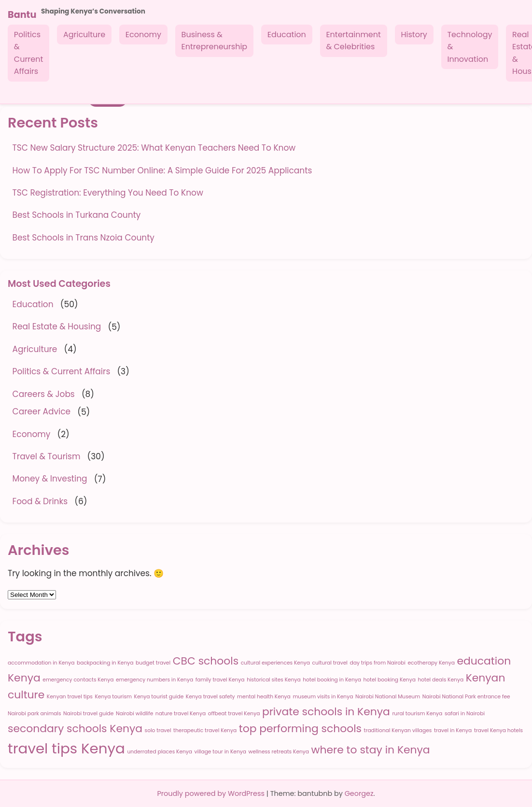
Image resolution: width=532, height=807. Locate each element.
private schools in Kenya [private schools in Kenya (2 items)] (326, 712)
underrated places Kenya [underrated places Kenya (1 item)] (160, 752)
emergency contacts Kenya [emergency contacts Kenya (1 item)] (78, 680)
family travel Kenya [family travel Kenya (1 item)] (220, 680)
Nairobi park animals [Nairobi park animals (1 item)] (35, 714)
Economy (143, 35)
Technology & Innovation (469, 47)
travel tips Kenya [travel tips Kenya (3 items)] (66, 748)
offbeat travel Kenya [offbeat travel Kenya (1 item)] (234, 714)
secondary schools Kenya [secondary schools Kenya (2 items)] (75, 729)
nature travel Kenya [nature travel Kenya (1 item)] (181, 714)
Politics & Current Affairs (29, 53)
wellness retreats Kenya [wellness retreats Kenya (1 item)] (279, 752)
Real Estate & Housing (57, 326)
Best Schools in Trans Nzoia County (84, 238)
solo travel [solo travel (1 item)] (158, 730)
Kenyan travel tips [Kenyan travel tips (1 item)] (70, 697)
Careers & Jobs (44, 394)
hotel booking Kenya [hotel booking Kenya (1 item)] (389, 680)
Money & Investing (50, 479)
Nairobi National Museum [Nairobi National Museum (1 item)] (388, 697)
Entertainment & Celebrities (353, 41)
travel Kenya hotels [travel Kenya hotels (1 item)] (498, 730)
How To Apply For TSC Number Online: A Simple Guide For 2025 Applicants (162, 170)
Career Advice (42, 411)
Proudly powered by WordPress (211, 793)
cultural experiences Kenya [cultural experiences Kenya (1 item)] (275, 663)
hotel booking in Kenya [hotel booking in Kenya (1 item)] (332, 680)
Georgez (359, 793)
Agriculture (84, 35)
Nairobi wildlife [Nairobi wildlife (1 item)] (134, 714)
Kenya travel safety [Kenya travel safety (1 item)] (210, 697)
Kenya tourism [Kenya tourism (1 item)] (113, 697)
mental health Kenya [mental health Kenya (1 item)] (264, 697)
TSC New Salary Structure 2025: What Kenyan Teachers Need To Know (154, 148)
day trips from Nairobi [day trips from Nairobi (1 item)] (378, 663)
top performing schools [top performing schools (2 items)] (300, 729)
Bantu (22, 15)
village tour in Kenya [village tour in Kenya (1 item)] (220, 752)
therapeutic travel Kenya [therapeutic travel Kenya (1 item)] (205, 730)
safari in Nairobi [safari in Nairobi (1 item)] (465, 714)
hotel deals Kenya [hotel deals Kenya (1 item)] (441, 680)
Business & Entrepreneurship (215, 41)
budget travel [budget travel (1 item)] (153, 663)
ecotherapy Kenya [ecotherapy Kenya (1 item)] (431, 663)
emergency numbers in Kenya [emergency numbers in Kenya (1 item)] (154, 680)
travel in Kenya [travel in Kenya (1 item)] (453, 730)
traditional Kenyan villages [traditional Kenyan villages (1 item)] (398, 730)
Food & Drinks (40, 501)
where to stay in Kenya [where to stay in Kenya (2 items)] (371, 750)
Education (287, 35)
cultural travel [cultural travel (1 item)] (330, 663)
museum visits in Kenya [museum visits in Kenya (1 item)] (323, 697)
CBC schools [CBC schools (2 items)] (206, 661)
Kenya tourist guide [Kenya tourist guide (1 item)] (159, 697)
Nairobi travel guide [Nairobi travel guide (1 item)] (88, 714)
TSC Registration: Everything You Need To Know (108, 193)
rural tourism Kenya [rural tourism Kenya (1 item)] (417, 714)
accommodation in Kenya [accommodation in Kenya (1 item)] (41, 663)
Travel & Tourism (47, 456)
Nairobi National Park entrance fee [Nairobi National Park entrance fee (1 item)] (466, 697)
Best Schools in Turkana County (77, 215)
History (414, 35)
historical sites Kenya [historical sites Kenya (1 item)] (274, 680)
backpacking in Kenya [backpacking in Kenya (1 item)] (105, 663)
